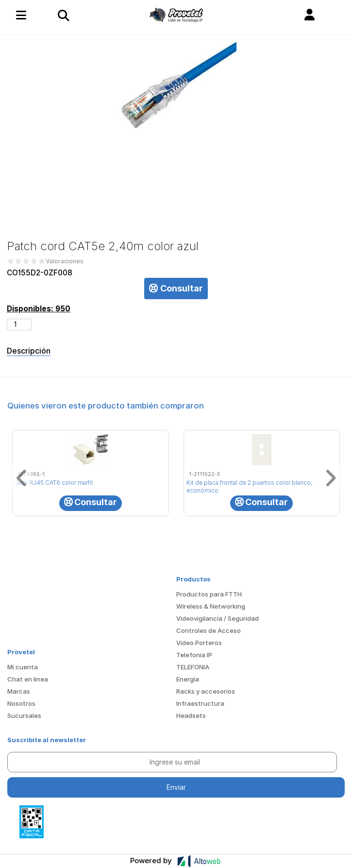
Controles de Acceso (209, 630)
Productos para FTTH (209, 594)
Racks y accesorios (206, 691)
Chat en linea (28, 679)
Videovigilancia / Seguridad (218, 618)
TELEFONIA (193, 667)
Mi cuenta (23, 667)
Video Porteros (199, 643)
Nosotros (21, 703)
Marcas (19, 691)
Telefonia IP (194, 655)
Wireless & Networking (211, 606)
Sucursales (24, 715)
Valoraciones (65, 261)
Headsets (191, 715)
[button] (310, 15)
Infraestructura (200, 703)
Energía (188, 679)
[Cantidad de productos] (19, 324)
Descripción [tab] (29, 351)
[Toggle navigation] (63, 15)
